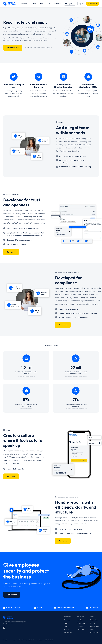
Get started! (93, 4)
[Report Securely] (10, 4)
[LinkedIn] (4, 628)
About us (80, 620)
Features (34, 4)
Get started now (13, 48)
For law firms (23, 4)
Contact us (57, 4)
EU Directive (68, 632)
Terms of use (94, 620)
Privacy (93, 623)
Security (67, 629)
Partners (80, 626)
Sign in (81, 4)
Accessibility (94, 632)
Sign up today (12, 594)
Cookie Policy (94, 626)
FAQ (49, 4)
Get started (11, 252)
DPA (92, 629)
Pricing (42, 4)
